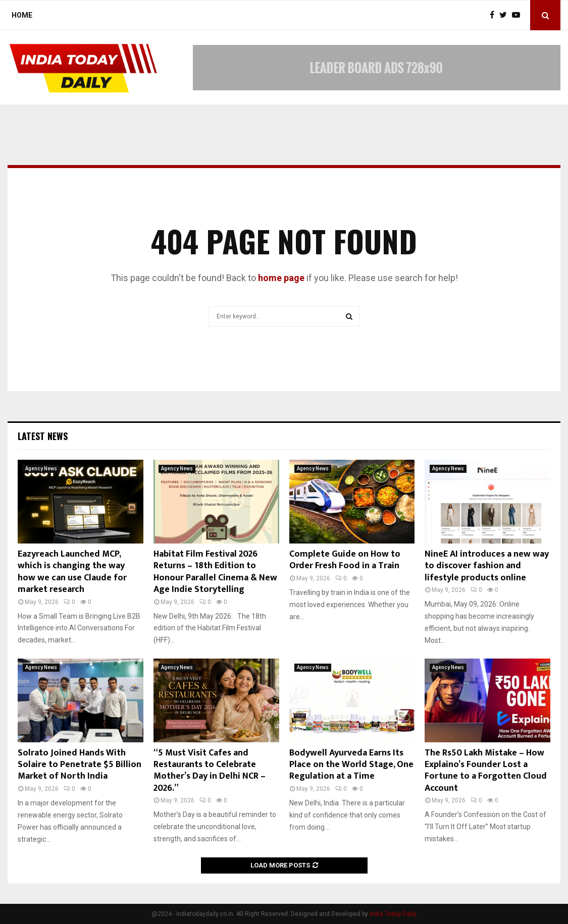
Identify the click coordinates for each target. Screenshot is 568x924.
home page (281, 278)
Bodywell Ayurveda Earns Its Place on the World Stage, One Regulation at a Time (351, 765)
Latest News (43, 436)
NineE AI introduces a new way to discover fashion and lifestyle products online (487, 566)
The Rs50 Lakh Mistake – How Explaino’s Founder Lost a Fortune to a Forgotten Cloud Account (486, 771)
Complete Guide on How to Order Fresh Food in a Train (345, 560)
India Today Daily (393, 914)
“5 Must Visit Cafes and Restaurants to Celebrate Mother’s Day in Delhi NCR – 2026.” (210, 771)
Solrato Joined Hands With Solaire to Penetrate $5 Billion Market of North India (80, 765)
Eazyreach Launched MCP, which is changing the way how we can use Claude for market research (72, 572)
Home (22, 15)
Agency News (41, 469)
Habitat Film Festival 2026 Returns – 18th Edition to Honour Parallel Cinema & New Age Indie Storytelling (215, 572)
